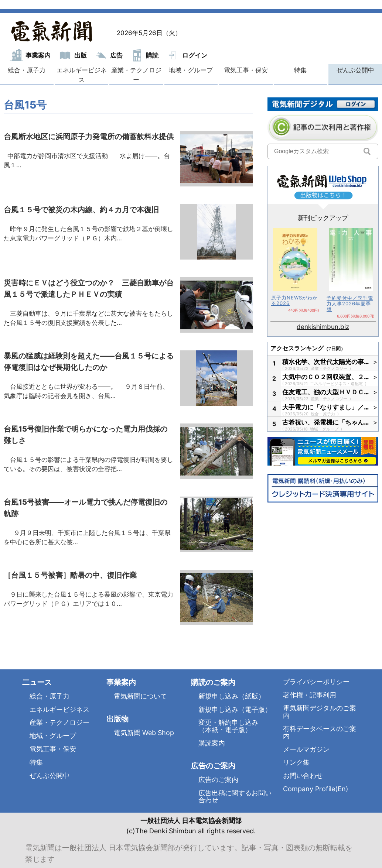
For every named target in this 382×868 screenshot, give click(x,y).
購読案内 (212, 743)
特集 (300, 70)
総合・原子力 (27, 70)
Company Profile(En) (316, 789)
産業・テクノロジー (136, 75)
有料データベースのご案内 (320, 732)
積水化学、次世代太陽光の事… (326, 362)
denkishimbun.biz (323, 327)
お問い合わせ (303, 776)
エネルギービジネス (82, 75)
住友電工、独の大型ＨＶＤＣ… (326, 392)
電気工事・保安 (246, 70)
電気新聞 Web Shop (144, 733)
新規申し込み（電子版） (235, 709)
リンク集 (296, 762)
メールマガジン (306, 749)
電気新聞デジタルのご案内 (320, 712)
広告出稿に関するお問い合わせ (235, 797)
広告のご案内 (218, 780)
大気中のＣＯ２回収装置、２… (326, 377)
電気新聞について (140, 696)
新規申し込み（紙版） (232, 696)
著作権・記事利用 (310, 695)
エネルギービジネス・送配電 (337, 384)
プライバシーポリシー (316, 682)
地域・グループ (191, 70)
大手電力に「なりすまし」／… (326, 407)
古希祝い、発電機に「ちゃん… (326, 422)
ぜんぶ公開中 (355, 70)
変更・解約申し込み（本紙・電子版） (228, 726)
